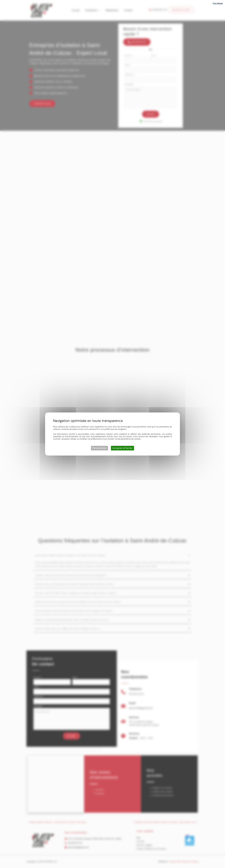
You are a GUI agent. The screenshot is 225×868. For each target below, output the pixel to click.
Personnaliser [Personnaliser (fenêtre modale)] (100, 448)
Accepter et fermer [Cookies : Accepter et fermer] (122, 448)
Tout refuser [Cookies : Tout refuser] (218, 3)
